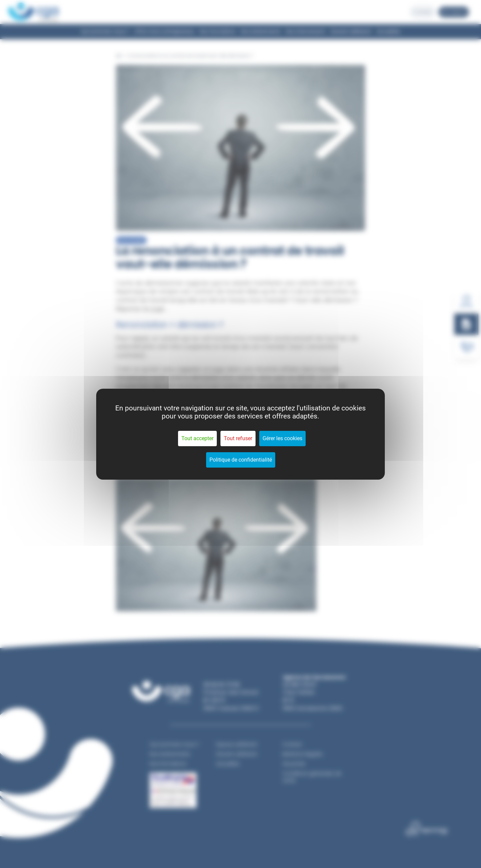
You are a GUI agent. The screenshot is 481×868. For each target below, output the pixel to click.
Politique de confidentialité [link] (241, 460)
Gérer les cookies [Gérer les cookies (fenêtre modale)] (282, 438)
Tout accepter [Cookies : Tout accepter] (197, 438)
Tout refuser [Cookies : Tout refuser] (238, 438)
